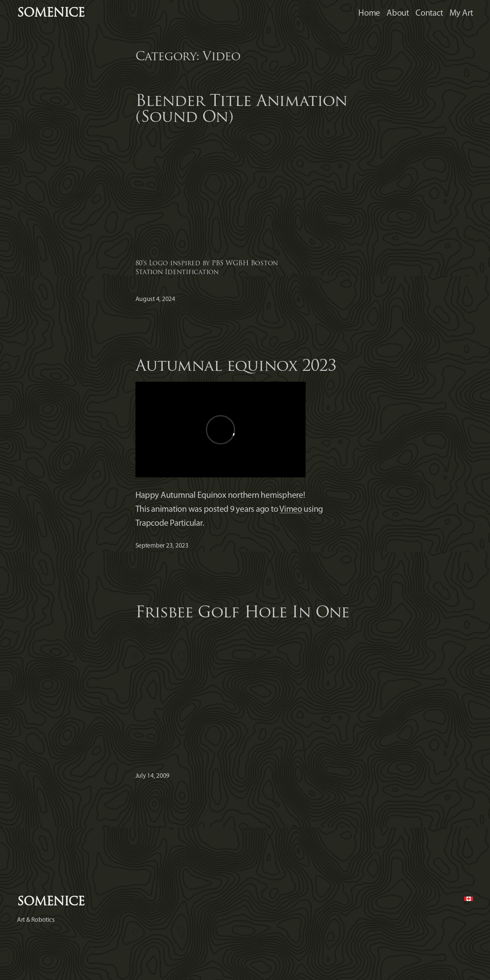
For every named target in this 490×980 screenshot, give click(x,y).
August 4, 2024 (155, 299)
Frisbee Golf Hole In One (242, 613)
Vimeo (291, 510)
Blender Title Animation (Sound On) (241, 110)
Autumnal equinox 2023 (236, 367)
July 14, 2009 (153, 776)
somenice (51, 14)
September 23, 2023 (162, 546)
